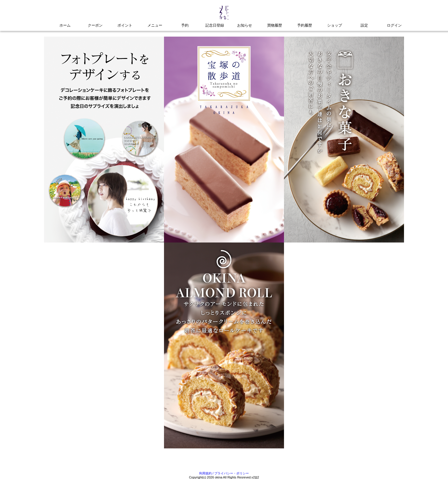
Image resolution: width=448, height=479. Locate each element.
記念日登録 (215, 25)
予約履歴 (305, 25)
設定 (364, 25)
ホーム (65, 25)
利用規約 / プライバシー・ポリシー (224, 473)
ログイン (394, 25)
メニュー (155, 25)
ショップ (335, 25)
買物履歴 (275, 25)
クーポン (95, 25)
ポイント (125, 25)
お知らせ (245, 25)
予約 (185, 25)
